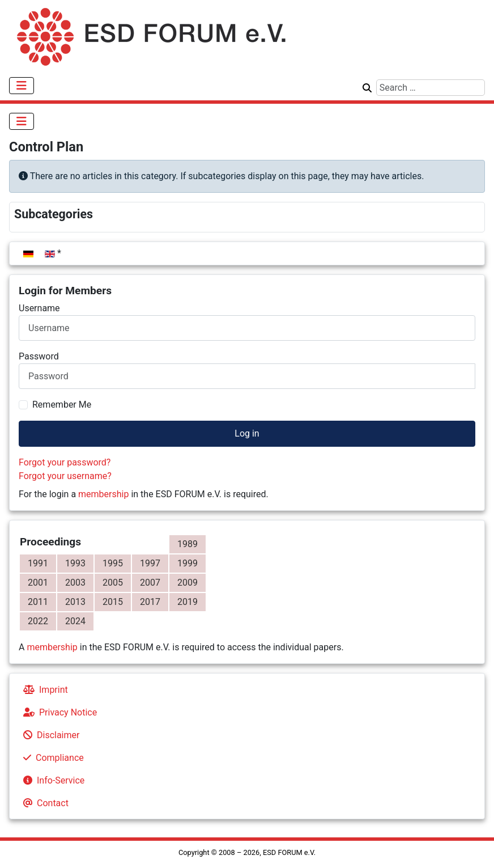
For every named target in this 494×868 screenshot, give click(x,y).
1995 (113, 563)
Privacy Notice (58, 712)
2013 (75, 602)
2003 (75, 583)
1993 (75, 563)
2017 (150, 602)
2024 (75, 621)
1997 (150, 563)
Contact (44, 803)
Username (39, 308)
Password (39, 356)
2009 (188, 583)
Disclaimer (49, 735)
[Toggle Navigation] (22, 86)
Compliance (51, 758)
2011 (38, 602)
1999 (188, 563)
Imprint (43, 690)
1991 (38, 563)
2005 (113, 583)
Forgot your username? (65, 476)
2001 (38, 583)
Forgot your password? (65, 462)
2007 (150, 583)
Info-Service (52, 780)
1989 (188, 544)
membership (103, 494)
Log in (247, 433)
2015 (113, 602)
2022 (38, 621)
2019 (188, 602)
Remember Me (62, 405)
